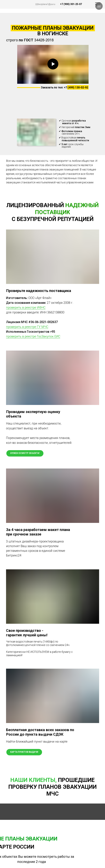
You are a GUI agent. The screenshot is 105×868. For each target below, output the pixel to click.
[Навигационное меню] (99, 6)
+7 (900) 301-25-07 (71, 4)
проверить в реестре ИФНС (26, 308)
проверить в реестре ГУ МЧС (27, 327)
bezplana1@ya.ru (47, 4)
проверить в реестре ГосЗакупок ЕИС (33, 336)
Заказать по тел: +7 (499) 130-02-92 (65, 87)
